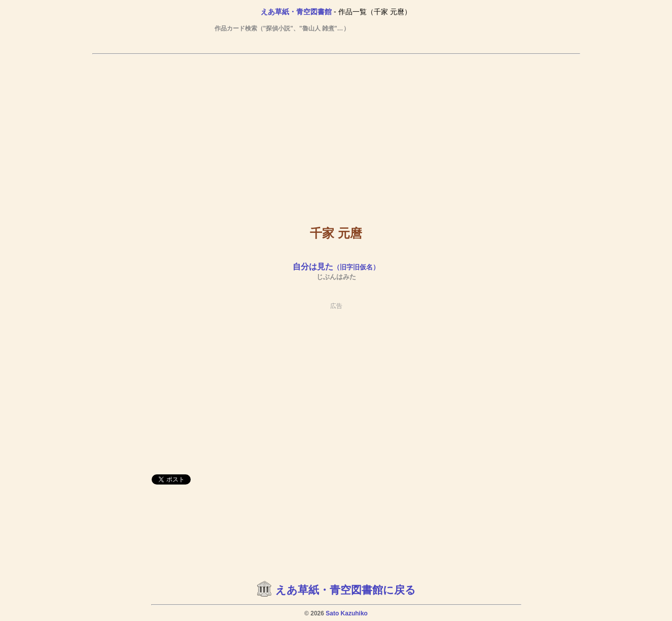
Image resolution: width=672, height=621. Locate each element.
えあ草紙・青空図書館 (296, 12)
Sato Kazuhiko (347, 613)
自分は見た (336, 267)
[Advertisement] (336, 132)
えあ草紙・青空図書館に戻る (346, 590)
